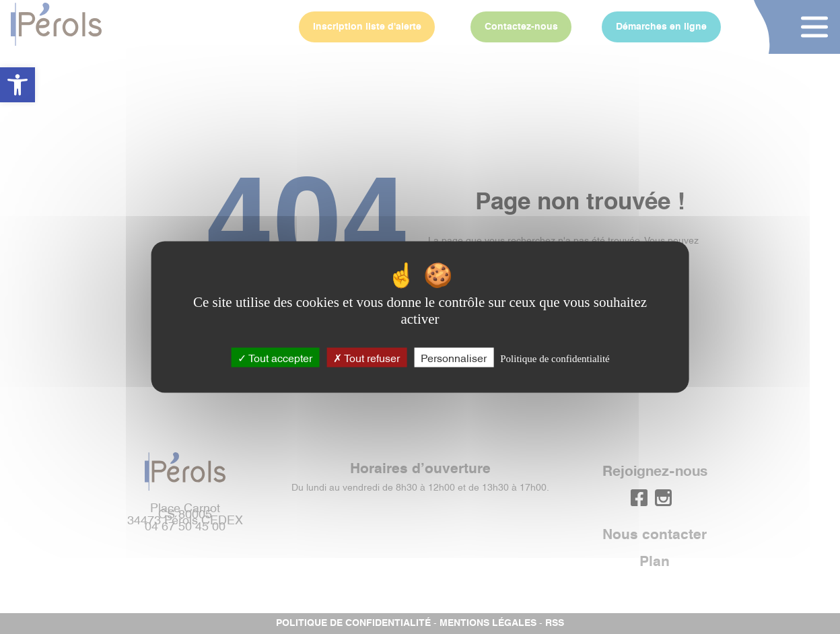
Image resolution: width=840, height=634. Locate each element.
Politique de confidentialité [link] (555, 358)
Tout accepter (275, 357)
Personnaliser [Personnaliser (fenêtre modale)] (454, 357)
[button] (17, 85)
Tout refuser (366, 357)
